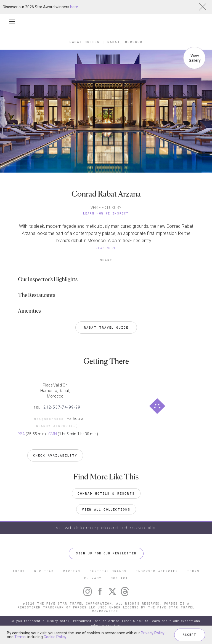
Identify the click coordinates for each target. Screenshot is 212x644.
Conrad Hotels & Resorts (106, 493)
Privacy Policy (153, 633)
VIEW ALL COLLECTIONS (106, 509)
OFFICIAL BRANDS (108, 571)
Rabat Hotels (84, 42)
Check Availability (55, 455)
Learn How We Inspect (106, 214)
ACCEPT (190, 635)
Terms (20, 637)
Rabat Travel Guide (106, 327)
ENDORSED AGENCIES (157, 571)
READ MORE (106, 248)
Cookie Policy (55, 637)
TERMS (193, 571)
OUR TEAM (44, 571)
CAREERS (72, 571)
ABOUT (19, 571)
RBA (21, 434)
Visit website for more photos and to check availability (106, 528)
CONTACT (119, 578)
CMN (53, 434)
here (74, 7)
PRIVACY (93, 578)
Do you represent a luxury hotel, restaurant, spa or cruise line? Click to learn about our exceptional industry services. (106, 623)
